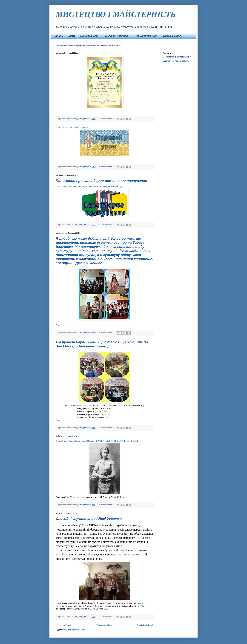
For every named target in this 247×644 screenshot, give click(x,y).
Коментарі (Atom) (78, 630)
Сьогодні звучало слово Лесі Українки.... (91, 519)
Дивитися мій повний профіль (176, 61)
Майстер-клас (89, 36)
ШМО (72, 36)
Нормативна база (146, 36)
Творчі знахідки (172, 36)
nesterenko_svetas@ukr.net (179, 57)
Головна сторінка (104, 625)
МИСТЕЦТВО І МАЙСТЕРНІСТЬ (116, 14)
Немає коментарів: (105, 119)
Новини (58, 36)
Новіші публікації (64, 625)
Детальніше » (62, 325)
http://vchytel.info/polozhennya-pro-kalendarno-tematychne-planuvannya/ (89, 187)
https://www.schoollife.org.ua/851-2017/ (74, 128)
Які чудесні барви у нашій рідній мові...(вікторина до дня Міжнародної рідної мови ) (102, 344)
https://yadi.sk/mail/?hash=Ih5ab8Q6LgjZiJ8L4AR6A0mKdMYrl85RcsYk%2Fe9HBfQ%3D (98, 441)
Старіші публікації (145, 625)
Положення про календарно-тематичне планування (101, 181)
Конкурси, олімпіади (117, 36)
